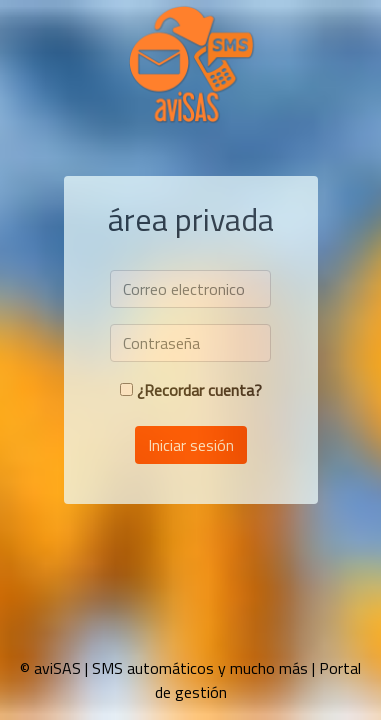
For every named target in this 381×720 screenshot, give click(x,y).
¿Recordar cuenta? (199, 390)
